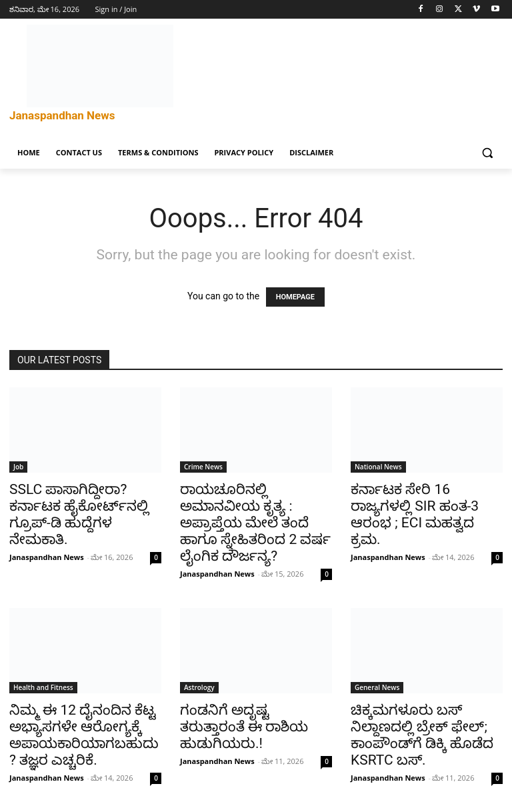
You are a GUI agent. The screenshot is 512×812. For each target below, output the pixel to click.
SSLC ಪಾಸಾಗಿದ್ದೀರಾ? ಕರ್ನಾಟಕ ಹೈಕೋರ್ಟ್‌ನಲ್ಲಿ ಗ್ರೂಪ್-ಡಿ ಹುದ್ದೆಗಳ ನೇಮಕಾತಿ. (79, 514)
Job (18, 467)
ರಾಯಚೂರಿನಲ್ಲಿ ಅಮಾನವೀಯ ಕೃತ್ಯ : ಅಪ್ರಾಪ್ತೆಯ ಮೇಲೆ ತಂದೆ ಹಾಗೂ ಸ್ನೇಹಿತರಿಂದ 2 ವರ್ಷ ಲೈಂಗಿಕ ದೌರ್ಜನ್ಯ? (255, 523)
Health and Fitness (43, 687)
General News (377, 687)
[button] (487, 153)
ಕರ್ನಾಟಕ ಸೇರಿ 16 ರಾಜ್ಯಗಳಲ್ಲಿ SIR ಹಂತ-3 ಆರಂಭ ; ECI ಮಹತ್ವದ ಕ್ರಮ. (415, 514)
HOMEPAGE (295, 297)
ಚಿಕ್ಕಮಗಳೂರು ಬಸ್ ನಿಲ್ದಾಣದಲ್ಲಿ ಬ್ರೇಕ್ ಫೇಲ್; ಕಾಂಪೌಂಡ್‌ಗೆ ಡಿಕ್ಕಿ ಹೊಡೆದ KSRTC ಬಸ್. (422, 735)
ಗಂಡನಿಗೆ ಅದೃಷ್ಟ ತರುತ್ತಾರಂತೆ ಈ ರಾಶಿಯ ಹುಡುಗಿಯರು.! (244, 727)
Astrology (199, 687)
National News (378, 467)
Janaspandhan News (47, 557)
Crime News (203, 467)
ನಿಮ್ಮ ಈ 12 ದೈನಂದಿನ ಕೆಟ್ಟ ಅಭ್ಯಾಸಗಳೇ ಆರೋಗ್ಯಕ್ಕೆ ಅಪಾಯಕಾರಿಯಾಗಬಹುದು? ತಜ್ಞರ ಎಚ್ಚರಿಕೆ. (84, 735)
